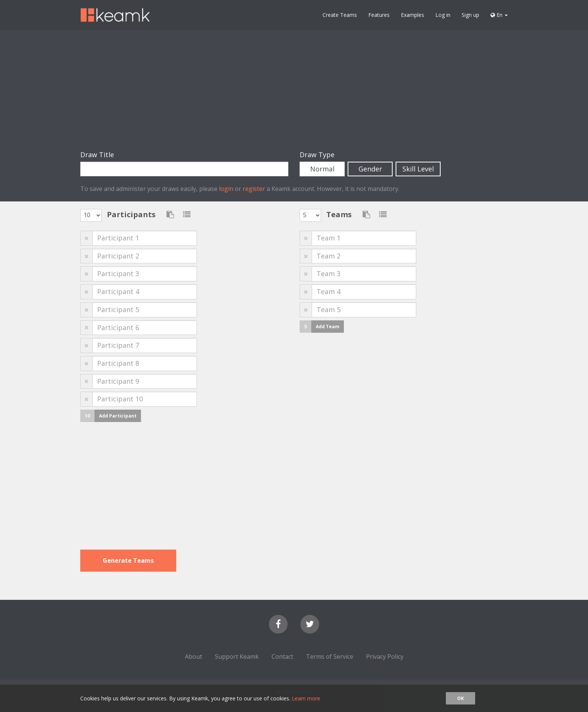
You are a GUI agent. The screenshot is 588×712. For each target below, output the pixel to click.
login (226, 189)
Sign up (470, 15)
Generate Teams (128, 560)
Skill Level (418, 169)
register (254, 189)
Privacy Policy (385, 656)
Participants (131, 214)
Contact (282, 656)
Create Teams (340, 15)
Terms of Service (330, 656)
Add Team (328, 327)
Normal (322, 169)
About (193, 656)
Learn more (306, 698)
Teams (339, 214)
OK (460, 698)
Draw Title (97, 155)
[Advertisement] (294, 90)
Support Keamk (237, 656)
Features (379, 15)
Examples (412, 15)
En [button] (499, 15)
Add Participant (118, 416)
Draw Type (317, 155)
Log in (443, 15)
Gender (370, 169)
